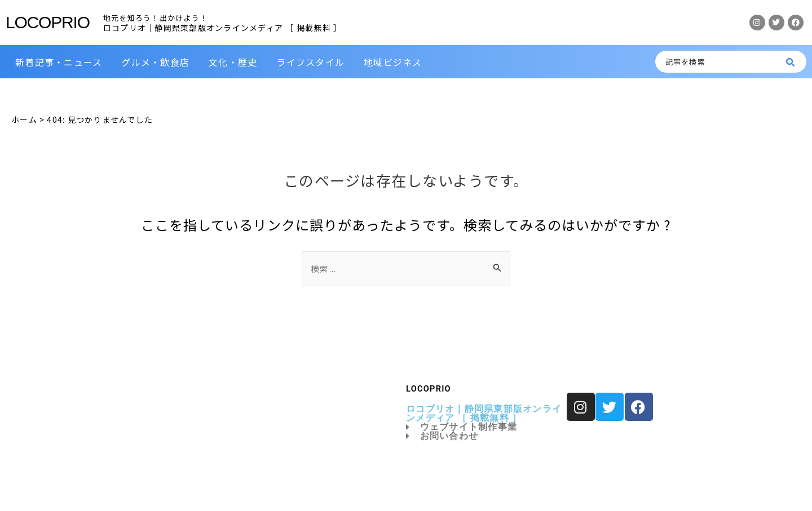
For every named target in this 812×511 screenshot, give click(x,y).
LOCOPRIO (48, 22)
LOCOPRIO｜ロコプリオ (209, 490)
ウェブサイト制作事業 (462, 427)
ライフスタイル (310, 62)
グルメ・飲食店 (155, 62)
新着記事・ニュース (59, 62)
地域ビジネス (393, 62)
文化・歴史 (233, 62)
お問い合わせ (442, 436)
